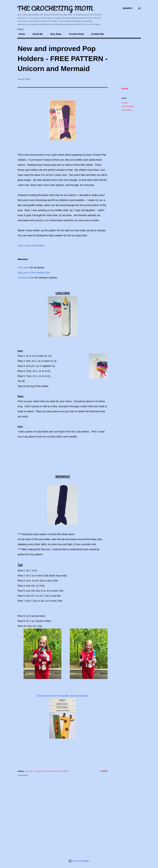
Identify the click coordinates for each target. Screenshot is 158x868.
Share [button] (125, 89)
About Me (36, 34)
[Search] (128, 8)
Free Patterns (127, 110)
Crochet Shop (75, 34)
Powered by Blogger (79, 861)
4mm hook (23, 267)
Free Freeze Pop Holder (31, 246)
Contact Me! (96, 34)
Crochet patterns (128, 106)
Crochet (125, 103)
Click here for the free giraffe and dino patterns (63, 696)
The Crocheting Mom (55, 8)
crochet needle (26, 278)
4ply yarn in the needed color (34, 273)
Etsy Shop (54, 34)
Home (20, 34)
